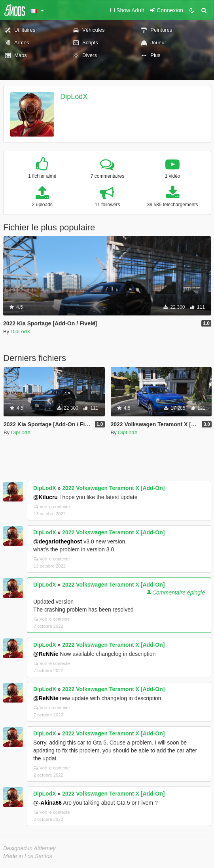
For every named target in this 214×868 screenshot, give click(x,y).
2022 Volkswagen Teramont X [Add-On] (113, 488)
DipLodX (74, 97)
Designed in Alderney (29, 848)
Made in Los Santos (28, 856)
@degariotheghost (58, 541)
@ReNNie (46, 654)
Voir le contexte (52, 507)
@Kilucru (45, 497)
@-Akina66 (47, 803)
